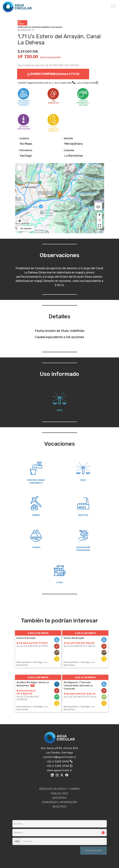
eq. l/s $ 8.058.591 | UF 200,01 (79, 646)
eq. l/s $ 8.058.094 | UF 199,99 (32, 646)
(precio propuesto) (50, 57)
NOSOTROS (60, 807)
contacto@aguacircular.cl (59, 757)
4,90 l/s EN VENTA (38, 633)
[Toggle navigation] (113, 6)
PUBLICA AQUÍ (59, 794)
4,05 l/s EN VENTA (85, 633)
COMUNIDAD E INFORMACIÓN (59, 802)
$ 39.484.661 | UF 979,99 (32, 643)
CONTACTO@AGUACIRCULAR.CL (35, 83)
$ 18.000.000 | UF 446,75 (80, 694)
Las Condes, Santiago (59, 753)
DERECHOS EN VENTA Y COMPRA (59, 789)
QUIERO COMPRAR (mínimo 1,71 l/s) (53, 74)
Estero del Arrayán (74, 638)
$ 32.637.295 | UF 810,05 (79, 643)
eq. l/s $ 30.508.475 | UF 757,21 (80, 697)
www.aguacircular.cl (60, 770)
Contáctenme (93, 850)
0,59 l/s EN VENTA (85, 677)
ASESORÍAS (59, 798)
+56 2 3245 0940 (63, 83)
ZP (32, 686)
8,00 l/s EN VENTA (38, 677)
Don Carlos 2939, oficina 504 (59, 748)
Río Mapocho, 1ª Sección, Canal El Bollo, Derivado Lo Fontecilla (78, 685)
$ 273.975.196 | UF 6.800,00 (26, 692)
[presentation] (29, 851)
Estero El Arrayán (26, 638)
